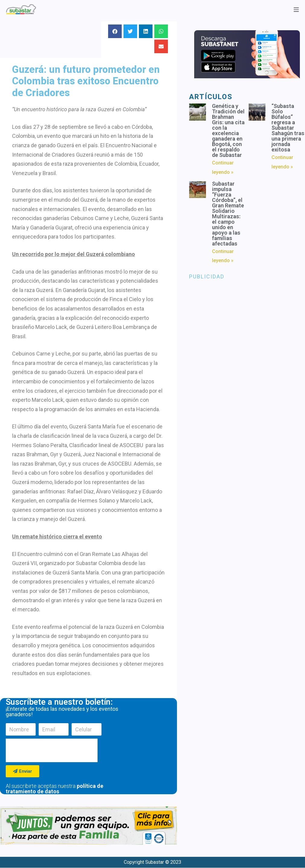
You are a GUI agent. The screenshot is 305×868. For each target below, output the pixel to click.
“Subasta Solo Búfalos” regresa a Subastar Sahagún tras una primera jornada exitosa (288, 128)
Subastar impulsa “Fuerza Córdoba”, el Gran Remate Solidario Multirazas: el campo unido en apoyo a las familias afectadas (228, 214)
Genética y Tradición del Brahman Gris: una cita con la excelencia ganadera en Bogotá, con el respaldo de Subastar (228, 130)
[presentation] (52, 750)
